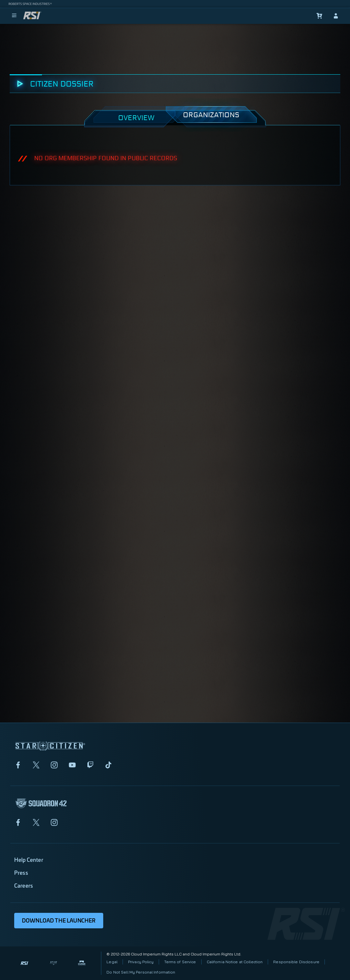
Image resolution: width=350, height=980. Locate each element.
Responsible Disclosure (296, 962)
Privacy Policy (141, 962)
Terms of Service (180, 962)
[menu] (14, 16)
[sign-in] (336, 16)
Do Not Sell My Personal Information (141, 972)
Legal (112, 962)
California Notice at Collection (235, 962)
